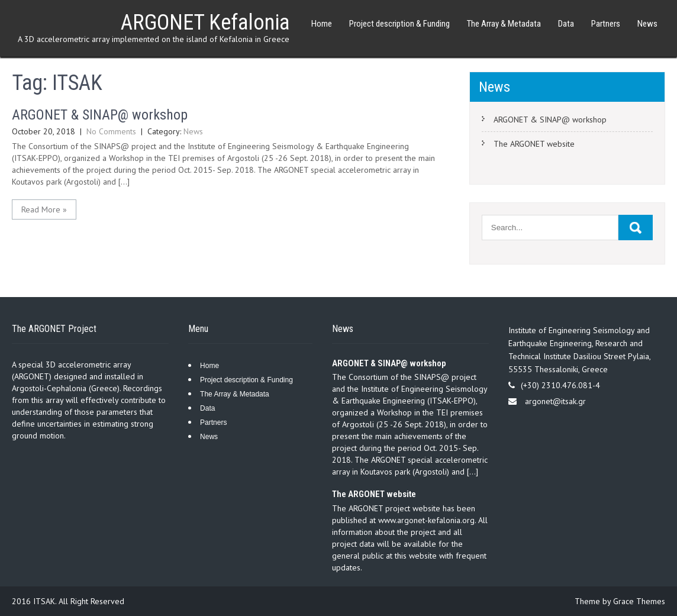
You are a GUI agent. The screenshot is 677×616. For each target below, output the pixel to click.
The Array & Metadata (504, 24)
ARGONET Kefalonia (205, 22)
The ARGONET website (534, 144)
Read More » (44, 209)
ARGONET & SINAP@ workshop (100, 115)
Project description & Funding (399, 24)
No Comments (111, 131)
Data (566, 24)
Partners (606, 24)
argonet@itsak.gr (555, 401)
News (647, 24)
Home (322, 24)
